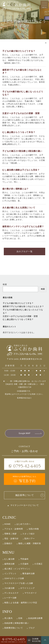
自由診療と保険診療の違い (17, 623)
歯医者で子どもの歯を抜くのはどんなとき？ (23, 306)
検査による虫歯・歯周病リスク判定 (21, 603)
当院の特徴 (34, 529)
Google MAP (24, 433)
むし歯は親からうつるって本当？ (18, 319)
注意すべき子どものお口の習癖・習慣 (20, 316)
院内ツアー (30, 539)
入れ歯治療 (9, 588)
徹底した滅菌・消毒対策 (30, 543)
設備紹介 (8, 543)
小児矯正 (38, 564)
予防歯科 (24, 559)
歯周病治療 (9, 564)
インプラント (10, 573)
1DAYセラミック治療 (14, 578)
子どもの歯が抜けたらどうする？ (18, 303)
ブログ (32, 628)
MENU (8, 552)
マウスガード (31, 593)
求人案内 (8, 618)
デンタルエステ (11, 593)
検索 (5, 284)
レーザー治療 (10, 598)
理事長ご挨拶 (10, 534)
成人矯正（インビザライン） (18, 569)
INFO (7, 611)
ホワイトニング (27, 588)
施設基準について (25, 495)
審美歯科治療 (28, 573)
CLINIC (9, 517)
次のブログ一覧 (24, 251)
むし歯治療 (9, 559)
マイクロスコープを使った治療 (19, 583)
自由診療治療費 (35, 618)
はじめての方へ (24, 524)
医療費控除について (14, 628)
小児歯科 (24, 564)
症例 (20, 618)
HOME (7, 524)
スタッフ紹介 (28, 534)
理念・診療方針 (11, 539)
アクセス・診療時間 (14, 529)
